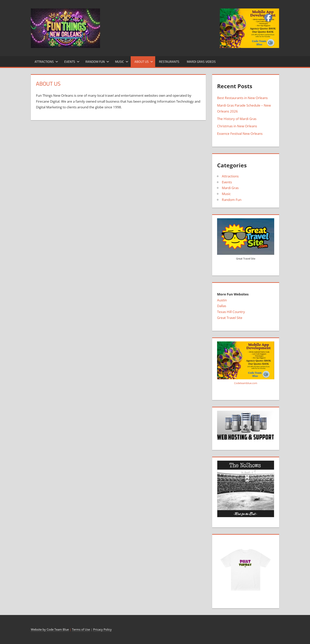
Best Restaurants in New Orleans (242, 98)
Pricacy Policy (102, 629)
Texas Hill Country (231, 312)
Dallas (222, 306)
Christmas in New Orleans (237, 126)
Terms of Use (81, 629)
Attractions (46, 62)
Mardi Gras (230, 188)
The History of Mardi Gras (237, 119)
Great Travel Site (230, 318)
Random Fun (97, 62)
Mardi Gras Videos (201, 62)
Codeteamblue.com (246, 383)
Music (122, 62)
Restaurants (169, 62)
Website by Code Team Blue (50, 629)
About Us (144, 62)
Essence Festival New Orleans (240, 134)
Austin (222, 300)
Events (72, 62)
